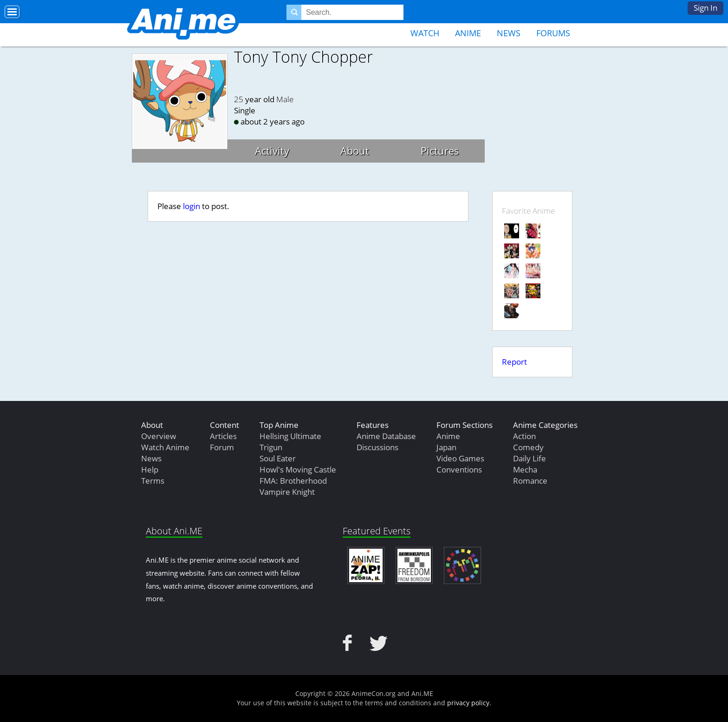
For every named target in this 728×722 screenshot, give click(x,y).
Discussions (377, 447)
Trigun (271, 447)
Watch (425, 33)
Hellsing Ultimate (290, 436)
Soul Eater (278, 458)
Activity (272, 151)
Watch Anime (165, 447)
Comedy (528, 447)
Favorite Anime (528, 211)
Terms (153, 481)
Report (514, 362)
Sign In (705, 8)
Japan (446, 447)
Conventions (459, 469)
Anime (468, 33)
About (355, 151)
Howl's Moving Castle (298, 469)
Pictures (440, 151)
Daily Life (530, 458)
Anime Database (386, 436)
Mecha (525, 469)
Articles (223, 436)
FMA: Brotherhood (293, 481)
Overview (159, 436)
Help (150, 469)
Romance (530, 481)
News (509, 33)
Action (524, 436)
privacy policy (468, 703)
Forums (553, 33)
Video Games (460, 458)
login (192, 206)
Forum (222, 447)
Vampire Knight (287, 492)
